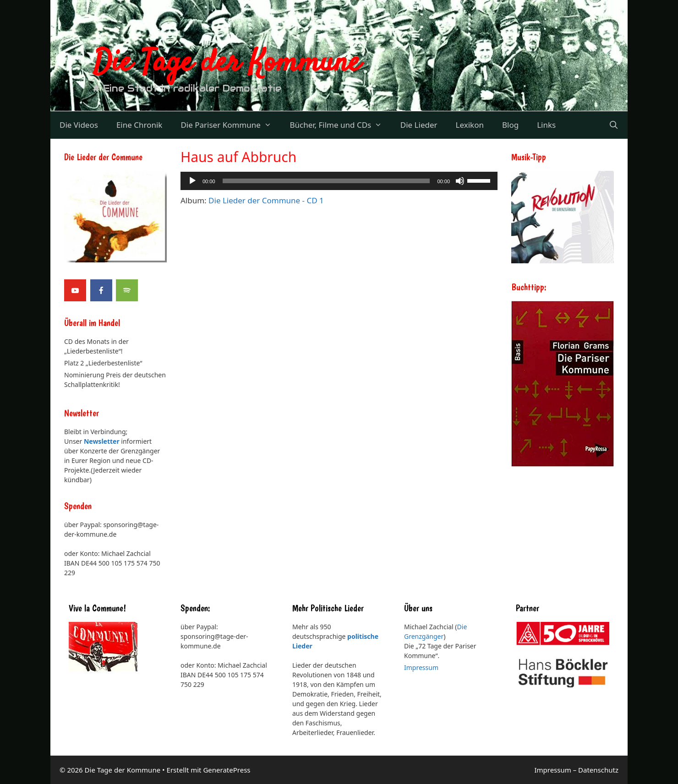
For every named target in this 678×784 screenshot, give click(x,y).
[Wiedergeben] (192, 181)
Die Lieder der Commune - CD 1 (266, 200)
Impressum (421, 667)
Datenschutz (598, 770)
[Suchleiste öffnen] (613, 125)
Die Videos (79, 125)
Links (546, 125)
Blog (510, 125)
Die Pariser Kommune (230, 125)
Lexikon (470, 125)
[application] (339, 181)
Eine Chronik (139, 125)
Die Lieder (419, 125)
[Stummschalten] (460, 181)
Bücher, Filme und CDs (340, 125)
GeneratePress (227, 770)
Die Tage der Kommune (227, 63)
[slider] (480, 180)
